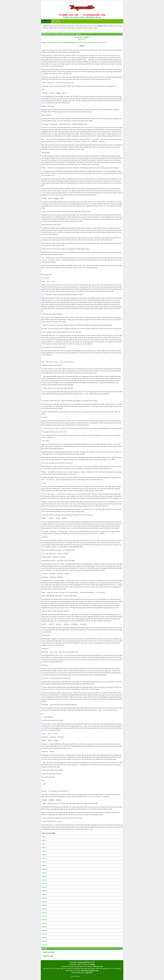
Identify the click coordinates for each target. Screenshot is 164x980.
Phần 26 (45, 927)
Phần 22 (45, 912)
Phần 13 (45, 880)
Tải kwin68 (83, 976)
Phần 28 (45, 934)
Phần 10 (45, 869)
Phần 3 (44, 844)
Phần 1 (44, 837)
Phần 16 (45, 891)
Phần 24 (45, 920)
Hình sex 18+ (98, 966)
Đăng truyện (46, 21)
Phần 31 (45, 945)
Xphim (93, 964)
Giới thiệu (56, 21)
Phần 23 (45, 916)
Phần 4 (44, 848)
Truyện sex (46, 26)
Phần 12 (45, 876)
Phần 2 (44, 840)
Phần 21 (45, 909)
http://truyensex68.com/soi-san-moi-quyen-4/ (79, 271)
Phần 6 (44, 855)
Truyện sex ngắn (48, 956)
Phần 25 (45, 923)
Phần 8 (44, 862)
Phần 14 (45, 884)
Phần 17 (45, 895)
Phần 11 (45, 873)
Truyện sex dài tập (49, 952)
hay (102, 460)
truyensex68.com (84, 962)
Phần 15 (45, 887)
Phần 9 (44, 866)
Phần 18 (45, 898)
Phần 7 (44, 858)
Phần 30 (45, 941)
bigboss (90, 976)
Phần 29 (45, 938)
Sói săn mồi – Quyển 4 (82, 37)
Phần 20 (45, 905)
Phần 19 (45, 902)
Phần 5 (44, 851)
